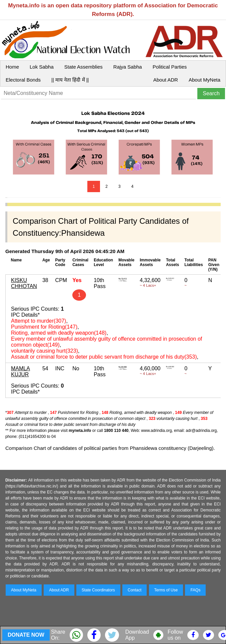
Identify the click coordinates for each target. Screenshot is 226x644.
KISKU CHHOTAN (24, 283)
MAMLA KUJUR (20, 371)
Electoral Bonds (23, 80)
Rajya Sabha (128, 67)
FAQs (195, 590)
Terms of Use (166, 590)
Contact (134, 590)
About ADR (166, 80)
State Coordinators (98, 590)
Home (12, 67)
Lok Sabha (42, 67)
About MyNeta (204, 80)
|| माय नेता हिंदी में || (70, 80)
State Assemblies (83, 67)
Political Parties (170, 67)
